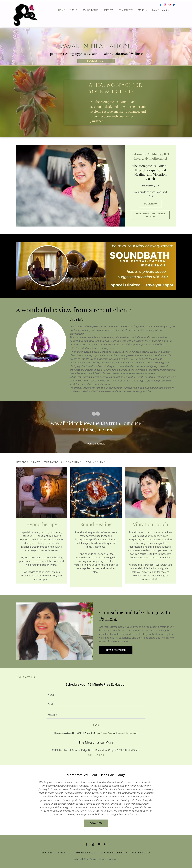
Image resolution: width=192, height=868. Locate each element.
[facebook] (161, 5)
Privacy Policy (107, 733)
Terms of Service (125, 733)
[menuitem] (61, 10)
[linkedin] (174, 5)
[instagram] (165, 5)
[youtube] (170, 5)
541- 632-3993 (96, 755)
